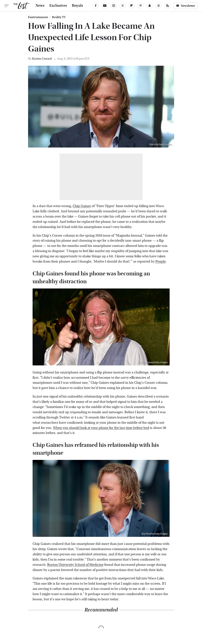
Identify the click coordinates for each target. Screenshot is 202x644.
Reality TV (59, 17)
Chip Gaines (82, 206)
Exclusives (58, 6)
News (40, 6)
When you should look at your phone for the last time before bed (101, 428)
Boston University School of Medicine (75, 565)
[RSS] (168, 6)
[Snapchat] (150, 6)
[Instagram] (114, 6)
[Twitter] (123, 6)
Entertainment (38, 17)
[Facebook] (96, 6)
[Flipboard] (132, 6)
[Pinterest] (141, 6)
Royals (78, 6)
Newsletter (186, 6)
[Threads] (159, 6)
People (161, 262)
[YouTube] (105, 6)
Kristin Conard (42, 59)
